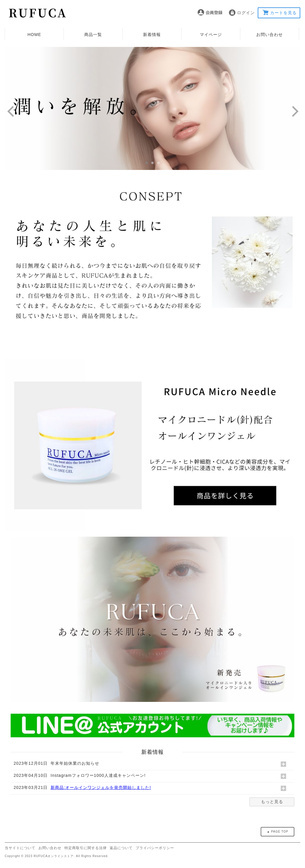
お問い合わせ (270, 35)
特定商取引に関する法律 (86, 848)
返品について (121, 848)
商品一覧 (93, 35)
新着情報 (152, 35)
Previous (13, 112)
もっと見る (272, 802)
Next (297, 112)
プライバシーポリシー (155, 848)
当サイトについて (20, 848)
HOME (34, 35)
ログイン (246, 13)
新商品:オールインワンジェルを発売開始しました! (101, 787)
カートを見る (283, 13)
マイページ (211, 35)
